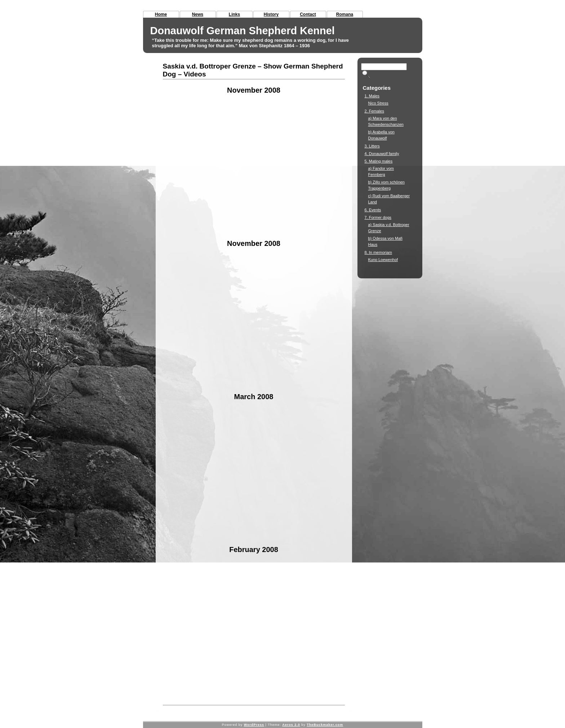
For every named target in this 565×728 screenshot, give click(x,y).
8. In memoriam (378, 252)
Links (234, 14)
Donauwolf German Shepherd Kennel (243, 31)
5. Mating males (379, 161)
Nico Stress (378, 103)
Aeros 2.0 (291, 725)
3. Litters (372, 146)
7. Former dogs (378, 217)
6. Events (373, 210)
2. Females (374, 111)
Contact (308, 14)
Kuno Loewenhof (383, 260)
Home (161, 14)
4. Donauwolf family (382, 154)
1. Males (372, 96)
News (198, 14)
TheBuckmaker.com (325, 725)
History (271, 14)
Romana (345, 14)
